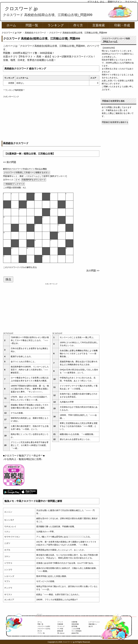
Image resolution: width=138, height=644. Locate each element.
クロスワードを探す (44, 626)
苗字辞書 (74, 626)
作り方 (78, 25)
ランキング (56, 25)
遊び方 (91, 626)
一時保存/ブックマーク (14, 184)
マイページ (131, 2)
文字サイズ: (9, 180)
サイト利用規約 (77, 631)
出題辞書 (74, 622)
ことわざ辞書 (76, 629)
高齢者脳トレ (93, 624)
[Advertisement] (51, 118)
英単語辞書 (75, 624)
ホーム (11, 25)
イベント (60, 622)
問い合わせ (61, 633)
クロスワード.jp (21, 9)
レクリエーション (94, 622)
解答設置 (60, 631)
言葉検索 (99, 25)
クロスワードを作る (44, 629)
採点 (8, 279)
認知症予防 (75, 633)
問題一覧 (32, 25)
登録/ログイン (115, 2)
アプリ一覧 (41, 633)
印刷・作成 (122, 25)
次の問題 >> (93, 271)
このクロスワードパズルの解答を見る (20, 267)
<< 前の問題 (10, 162)
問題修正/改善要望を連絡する (115, 122)
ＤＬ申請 (60, 629)
